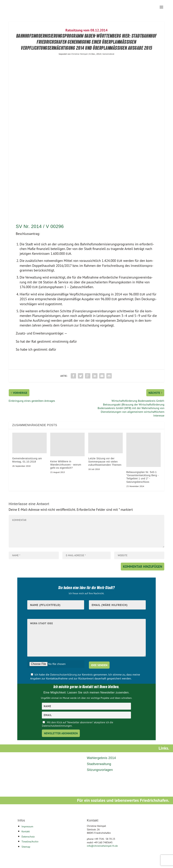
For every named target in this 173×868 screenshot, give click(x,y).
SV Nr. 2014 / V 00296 (40, 226)
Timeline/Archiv (30, 842)
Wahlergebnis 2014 (101, 758)
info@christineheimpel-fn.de (102, 846)
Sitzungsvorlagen (100, 770)
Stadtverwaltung (99, 764)
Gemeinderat (109, 54)
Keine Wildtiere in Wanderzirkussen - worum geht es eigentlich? (66, 465)
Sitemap (26, 847)
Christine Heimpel (79, 54)
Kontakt (26, 831)
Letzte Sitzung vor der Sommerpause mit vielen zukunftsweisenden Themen (105, 462)
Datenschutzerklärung (64, 674)
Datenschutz (28, 837)
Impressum (27, 826)
